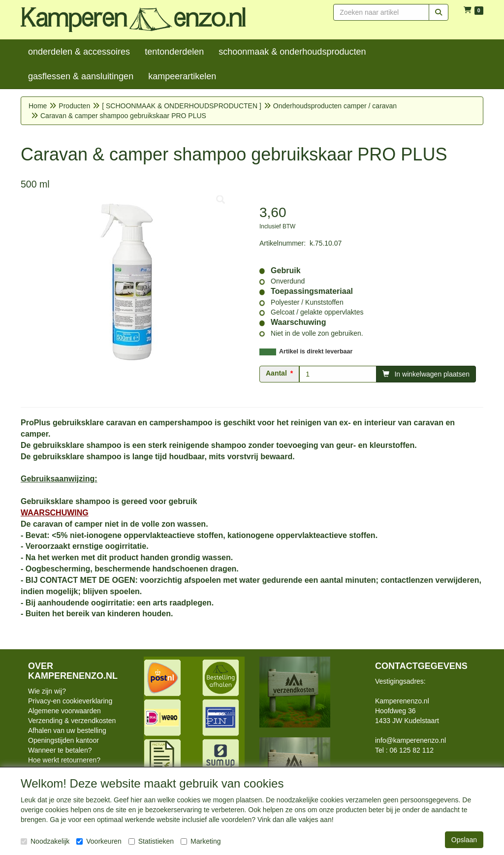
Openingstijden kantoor (63, 740)
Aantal (276, 373)
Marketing (201, 841)
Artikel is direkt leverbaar (316, 351)
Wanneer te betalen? (60, 750)
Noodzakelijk (45, 841)
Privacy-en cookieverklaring (70, 701)
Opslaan (464, 840)
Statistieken (151, 841)
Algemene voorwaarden (64, 711)
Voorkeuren (99, 841)
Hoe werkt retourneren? (64, 760)
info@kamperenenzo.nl (410, 740)
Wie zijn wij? (47, 691)
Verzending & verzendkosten (72, 721)
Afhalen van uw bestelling (67, 730)
